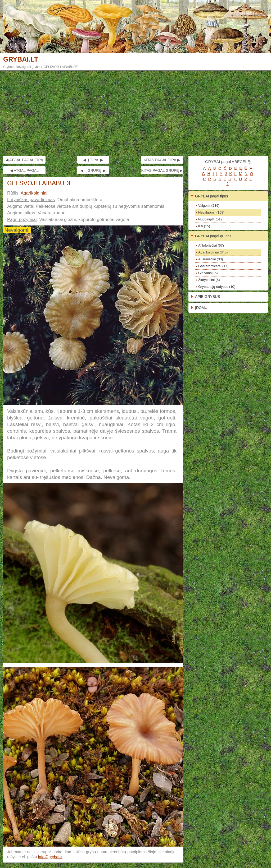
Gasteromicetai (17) (213, 266)
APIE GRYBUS (208, 297)
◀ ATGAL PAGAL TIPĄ (24, 160)
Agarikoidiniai (34, 193)
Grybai (8, 67)
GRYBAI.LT (21, 59)
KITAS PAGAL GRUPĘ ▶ (162, 170)
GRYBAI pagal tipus (211, 196)
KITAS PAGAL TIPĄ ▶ (162, 160)
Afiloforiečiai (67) (211, 245)
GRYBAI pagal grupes (213, 236)
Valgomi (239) (209, 206)
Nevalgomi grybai (28, 67)
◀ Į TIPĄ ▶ (93, 160)
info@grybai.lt (50, 857)
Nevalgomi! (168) (211, 212)
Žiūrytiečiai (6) (209, 280)
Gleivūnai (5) (208, 273)
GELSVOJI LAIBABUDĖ (61, 67)
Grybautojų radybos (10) (217, 287)
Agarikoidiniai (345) (213, 252)
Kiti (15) (204, 226)
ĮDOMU (201, 308)
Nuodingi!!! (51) (210, 219)
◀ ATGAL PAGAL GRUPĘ (24, 171)
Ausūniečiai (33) (211, 259)
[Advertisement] (135, 113)
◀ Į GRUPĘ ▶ (93, 170)
